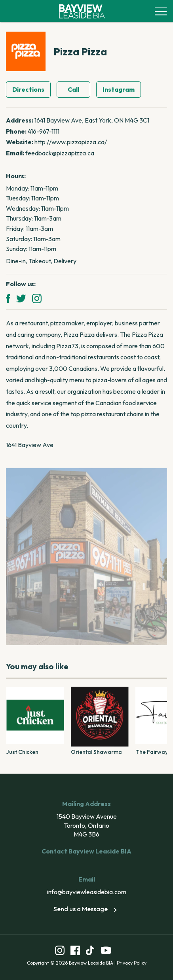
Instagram (119, 89)
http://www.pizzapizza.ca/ (71, 142)
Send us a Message (86, 909)
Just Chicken (22, 752)
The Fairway (152, 752)
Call (73, 89)
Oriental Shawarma (96, 752)
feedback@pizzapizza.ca (60, 153)
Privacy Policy (132, 963)
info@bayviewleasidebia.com (87, 892)
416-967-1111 (44, 131)
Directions (28, 89)
